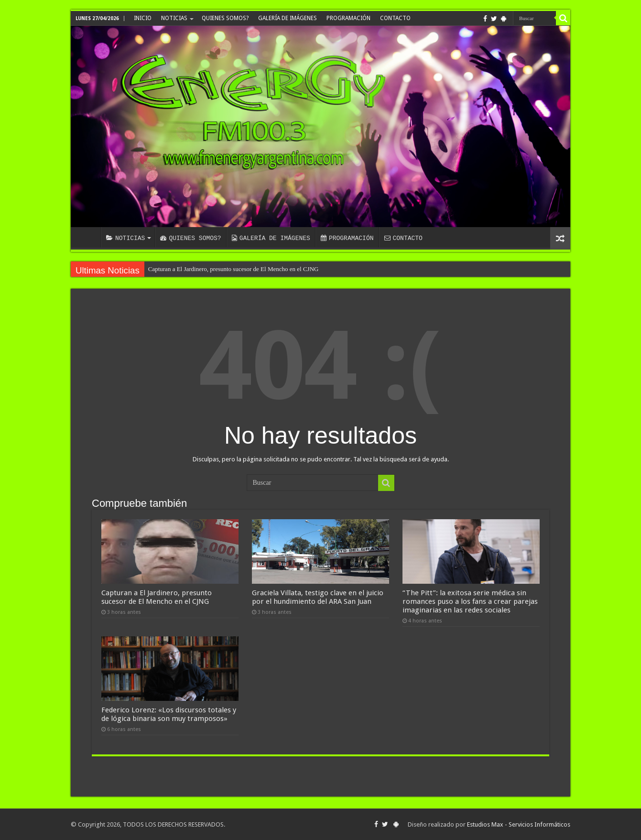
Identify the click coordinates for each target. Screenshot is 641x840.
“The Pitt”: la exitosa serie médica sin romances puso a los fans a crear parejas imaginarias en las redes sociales (470, 601)
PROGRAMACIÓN (348, 18)
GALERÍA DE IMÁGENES (288, 18)
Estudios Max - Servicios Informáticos (519, 824)
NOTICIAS (174, 18)
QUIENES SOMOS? (225, 18)
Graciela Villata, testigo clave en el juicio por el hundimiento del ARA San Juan (318, 597)
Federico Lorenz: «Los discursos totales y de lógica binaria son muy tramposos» (169, 714)
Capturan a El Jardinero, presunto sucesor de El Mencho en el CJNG (234, 269)
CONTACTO (395, 18)
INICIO (143, 18)
